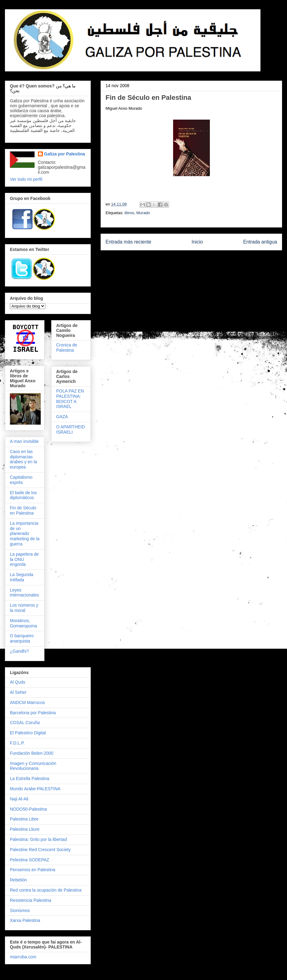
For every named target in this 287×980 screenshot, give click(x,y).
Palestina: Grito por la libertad (38, 839)
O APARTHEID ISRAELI (71, 429)
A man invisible (24, 441)
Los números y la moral (24, 608)
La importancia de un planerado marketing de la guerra (25, 534)
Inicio (197, 242)
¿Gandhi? (19, 651)
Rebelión (18, 880)
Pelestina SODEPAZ (29, 860)
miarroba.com (23, 957)
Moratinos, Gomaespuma (23, 623)
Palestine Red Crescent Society (40, 850)
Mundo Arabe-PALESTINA (35, 789)
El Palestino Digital (28, 733)
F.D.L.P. (17, 743)
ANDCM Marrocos (27, 702)
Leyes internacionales (24, 593)
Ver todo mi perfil (26, 179)
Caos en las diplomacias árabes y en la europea (23, 459)
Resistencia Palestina (31, 900)
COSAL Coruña (25, 723)
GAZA (62, 417)
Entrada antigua (260, 242)
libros (129, 213)
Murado (143, 213)
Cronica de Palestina (67, 348)
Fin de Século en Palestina (23, 510)
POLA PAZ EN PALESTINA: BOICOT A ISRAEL (70, 399)
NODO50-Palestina (28, 809)
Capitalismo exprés (21, 480)
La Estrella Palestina (30, 778)
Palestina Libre (24, 819)
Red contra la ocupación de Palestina (46, 890)
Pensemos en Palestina (33, 870)
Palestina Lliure (25, 829)
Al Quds (18, 682)
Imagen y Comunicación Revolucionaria (33, 766)
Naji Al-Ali (19, 799)
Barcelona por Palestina (33, 713)
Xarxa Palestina (25, 920)
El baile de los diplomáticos (23, 495)
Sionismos (20, 910)
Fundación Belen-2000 (32, 753)
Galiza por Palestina (65, 154)
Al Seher (18, 692)
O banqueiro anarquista (22, 638)
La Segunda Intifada (22, 577)
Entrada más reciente (128, 242)
